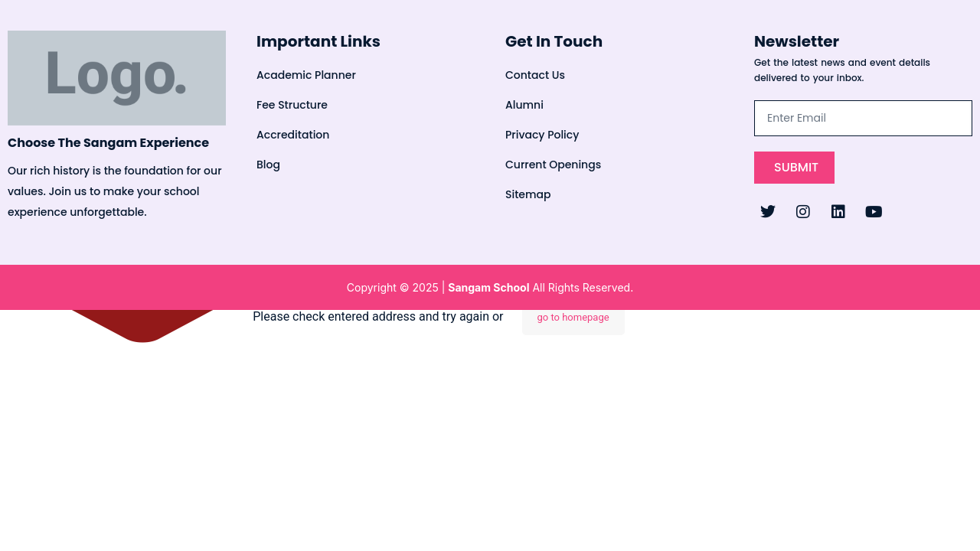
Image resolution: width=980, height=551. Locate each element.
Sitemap (528, 194)
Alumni (524, 105)
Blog (268, 165)
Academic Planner (306, 75)
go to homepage (573, 317)
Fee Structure (292, 105)
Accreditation (293, 135)
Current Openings (553, 165)
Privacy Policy (542, 135)
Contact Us (535, 75)
